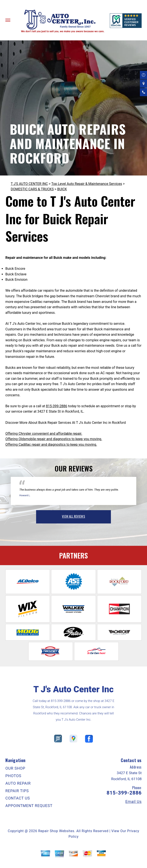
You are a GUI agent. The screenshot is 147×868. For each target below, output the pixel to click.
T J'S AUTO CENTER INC (29, 184)
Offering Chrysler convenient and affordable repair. (44, 434)
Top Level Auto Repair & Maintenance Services (87, 184)
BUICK (62, 189)
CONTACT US (18, 798)
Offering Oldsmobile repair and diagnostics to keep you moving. (54, 439)
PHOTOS (13, 776)
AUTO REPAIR (18, 783)
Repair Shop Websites (56, 831)
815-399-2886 (57, 406)
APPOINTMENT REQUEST (29, 806)
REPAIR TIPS (17, 791)
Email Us (133, 802)
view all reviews (73, 516)
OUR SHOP (15, 768)
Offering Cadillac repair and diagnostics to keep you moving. (51, 445)
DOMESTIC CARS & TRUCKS (32, 189)
